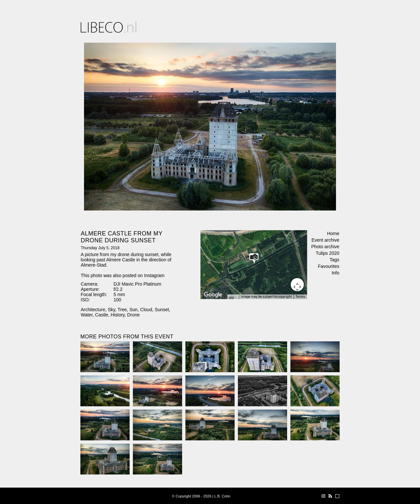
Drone (134, 315)
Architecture (93, 310)
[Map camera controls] (297, 285)
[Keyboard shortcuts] (233, 299)
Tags (334, 260)
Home (333, 233)
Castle (102, 315)
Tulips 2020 (327, 253)
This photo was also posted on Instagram (123, 275)
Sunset (162, 310)
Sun (133, 310)
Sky (111, 310)
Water (87, 315)
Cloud (146, 310)
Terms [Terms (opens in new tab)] (300, 297)
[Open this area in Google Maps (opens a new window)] (213, 295)
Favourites (329, 266)
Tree (122, 310)
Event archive (325, 240)
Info (336, 273)
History (118, 315)
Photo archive (325, 247)
